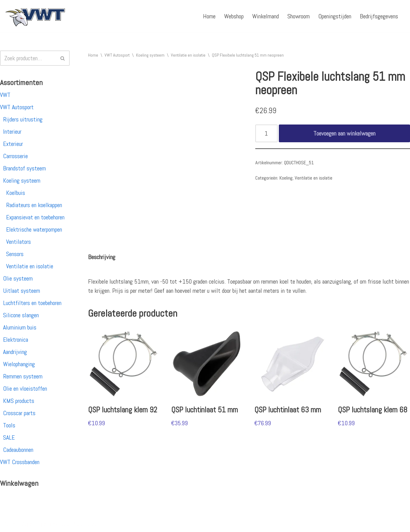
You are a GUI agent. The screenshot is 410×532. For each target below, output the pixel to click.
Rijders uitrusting (23, 119)
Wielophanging (19, 364)
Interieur (12, 132)
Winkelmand (266, 16)
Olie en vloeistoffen (25, 389)
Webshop (234, 16)
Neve (10, 524)
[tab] (102, 257)
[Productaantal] (266, 133)
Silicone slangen (21, 315)
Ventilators (18, 242)
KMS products (19, 401)
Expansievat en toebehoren (35, 217)
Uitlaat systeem (22, 291)
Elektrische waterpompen (34, 229)
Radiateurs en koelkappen (34, 205)
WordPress (84, 524)
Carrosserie (15, 156)
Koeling (286, 178)
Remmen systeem (23, 376)
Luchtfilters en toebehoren (32, 303)
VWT (5, 95)
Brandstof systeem (24, 168)
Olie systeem (18, 278)
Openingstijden (335, 16)
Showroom (299, 16)
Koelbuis (16, 193)
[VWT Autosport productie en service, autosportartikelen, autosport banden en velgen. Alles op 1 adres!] (35, 16)
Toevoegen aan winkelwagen (344, 133)
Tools (9, 425)
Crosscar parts (19, 413)
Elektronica (16, 340)
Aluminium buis (20, 327)
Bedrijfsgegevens (379, 16)
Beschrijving (102, 257)
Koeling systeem (22, 180)
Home (209, 16)
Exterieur (13, 144)
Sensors (15, 254)
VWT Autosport (17, 107)
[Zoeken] (28, 58)
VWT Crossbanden (20, 462)
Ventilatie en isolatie (30, 266)
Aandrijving (15, 352)
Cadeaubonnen (18, 450)
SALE (9, 437)
